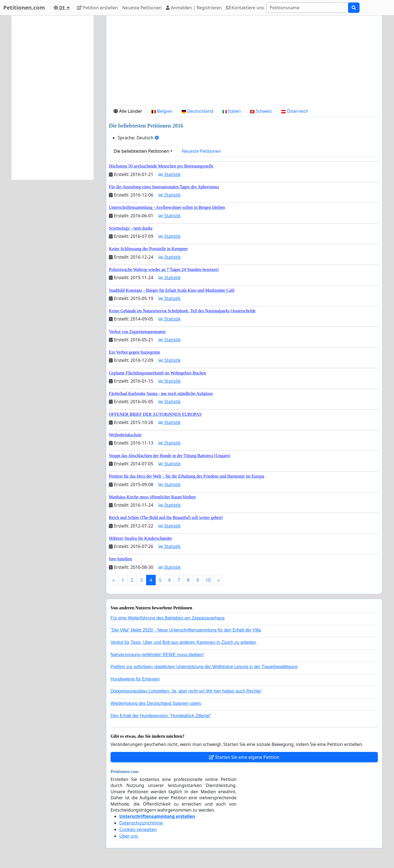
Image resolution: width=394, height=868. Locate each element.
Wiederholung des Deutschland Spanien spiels (156, 703)
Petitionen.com (24, 8)
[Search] (307, 8)
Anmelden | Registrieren (194, 8)
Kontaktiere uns (245, 8)
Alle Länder (128, 111)
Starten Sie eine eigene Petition (244, 757)
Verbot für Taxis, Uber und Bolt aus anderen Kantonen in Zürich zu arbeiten (183, 642)
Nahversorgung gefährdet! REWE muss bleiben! (157, 655)
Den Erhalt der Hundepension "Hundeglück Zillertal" (161, 716)
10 (208, 580)
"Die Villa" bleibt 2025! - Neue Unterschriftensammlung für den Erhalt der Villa (186, 630)
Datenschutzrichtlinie (141, 823)
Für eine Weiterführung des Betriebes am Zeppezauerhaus (168, 618)
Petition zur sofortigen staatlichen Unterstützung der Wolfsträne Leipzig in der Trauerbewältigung (204, 667)
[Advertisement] (244, 63)
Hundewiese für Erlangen (135, 679)
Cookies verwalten (138, 829)
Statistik (170, 174)
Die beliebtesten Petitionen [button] (141, 151)
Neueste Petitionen (142, 8)
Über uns (129, 836)
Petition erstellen (97, 8)
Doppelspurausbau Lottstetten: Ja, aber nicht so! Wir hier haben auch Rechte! (186, 691)
